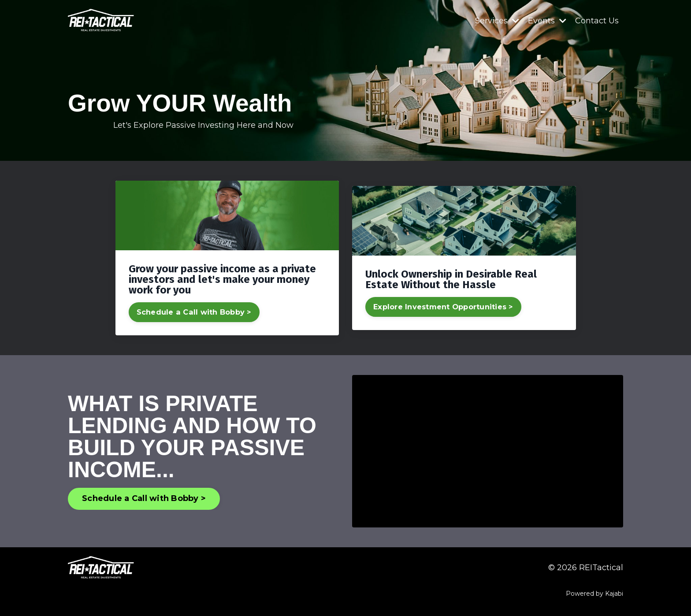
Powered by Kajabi (594, 594)
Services (497, 21)
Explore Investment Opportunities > (443, 307)
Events (547, 21)
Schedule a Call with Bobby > (194, 312)
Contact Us (597, 21)
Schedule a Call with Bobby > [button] (144, 498)
